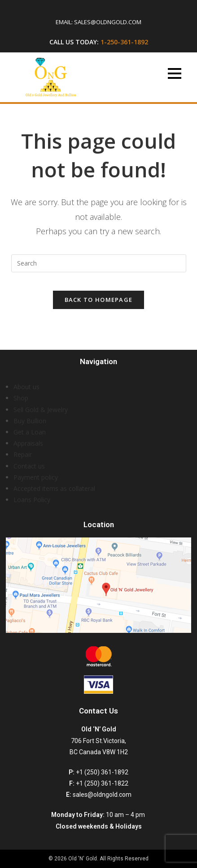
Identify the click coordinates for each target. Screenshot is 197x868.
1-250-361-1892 (124, 42)
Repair (23, 454)
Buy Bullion (30, 421)
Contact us (29, 466)
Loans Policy (32, 500)
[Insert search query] (99, 263)
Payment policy (36, 477)
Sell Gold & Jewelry (41, 410)
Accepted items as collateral (54, 488)
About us (26, 387)
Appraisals (28, 443)
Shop (21, 398)
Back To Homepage (99, 300)
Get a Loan (30, 432)
